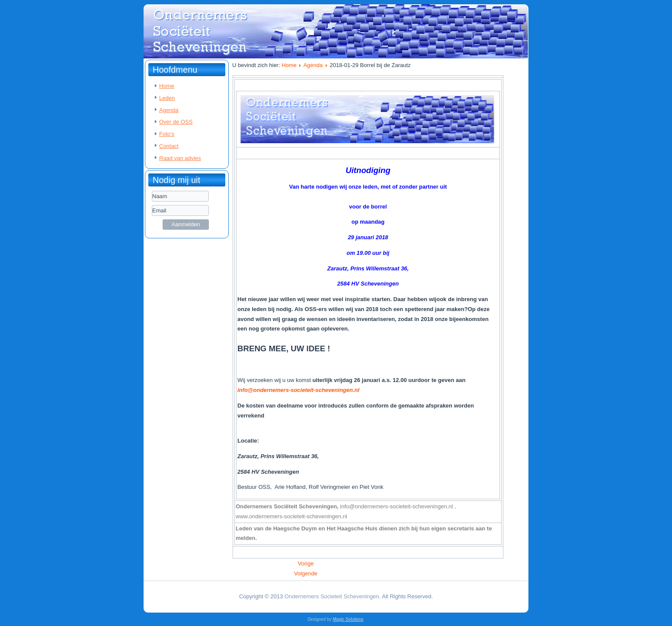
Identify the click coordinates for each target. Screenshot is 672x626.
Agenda (169, 110)
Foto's (167, 134)
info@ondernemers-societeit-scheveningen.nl (298, 390)
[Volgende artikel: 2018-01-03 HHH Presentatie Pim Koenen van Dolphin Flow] (306, 573)
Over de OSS (176, 122)
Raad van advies (180, 158)
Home (167, 86)
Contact (169, 146)
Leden (167, 98)
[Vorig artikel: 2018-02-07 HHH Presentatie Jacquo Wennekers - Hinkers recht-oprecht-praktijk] (306, 563)
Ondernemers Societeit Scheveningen (332, 596)
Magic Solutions (348, 619)
